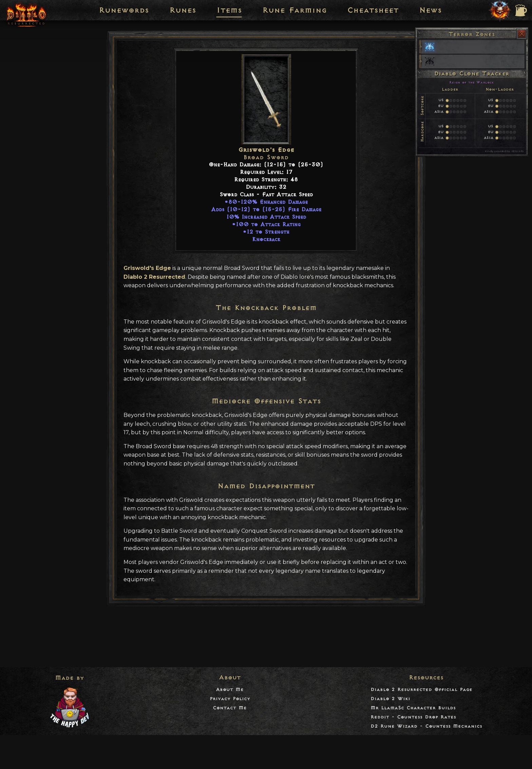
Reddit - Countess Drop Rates (413, 717)
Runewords (124, 10)
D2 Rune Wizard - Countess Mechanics (426, 726)
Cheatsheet (373, 10)
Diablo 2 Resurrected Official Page (421, 689)
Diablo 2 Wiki (390, 699)
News (430, 10)
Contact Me (230, 708)
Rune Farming (294, 10)
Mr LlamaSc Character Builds (413, 708)
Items (229, 10)
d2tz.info (517, 151)
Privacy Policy (230, 699)
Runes (183, 10)
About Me (230, 689)
